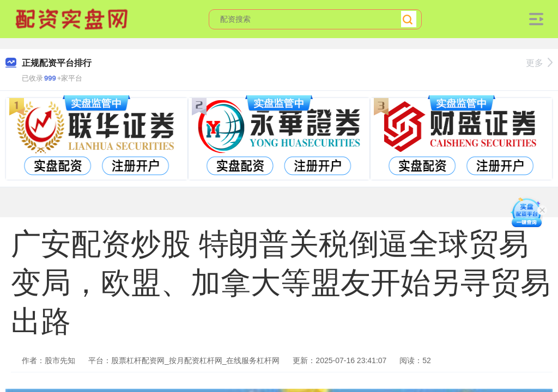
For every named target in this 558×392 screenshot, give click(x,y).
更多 (539, 63)
